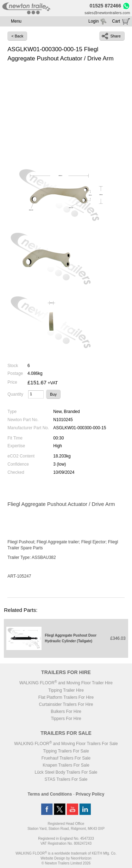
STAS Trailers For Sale (66, 779)
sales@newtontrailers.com (107, 13)
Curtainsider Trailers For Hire (66, 704)
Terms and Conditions (50, 794)
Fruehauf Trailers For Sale (66, 758)
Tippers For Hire (66, 719)
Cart (116, 21)
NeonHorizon (81, 858)
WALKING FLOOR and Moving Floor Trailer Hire (66, 683)
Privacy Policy (90, 794)
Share (111, 36)
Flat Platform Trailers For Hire (66, 697)
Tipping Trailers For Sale (66, 751)
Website (53, 858)
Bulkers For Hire (66, 711)
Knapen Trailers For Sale (66, 765)
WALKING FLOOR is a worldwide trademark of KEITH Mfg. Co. (66, 853)
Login (93, 21)
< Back (17, 36)
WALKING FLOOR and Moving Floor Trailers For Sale (66, 744)
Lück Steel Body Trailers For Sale (66, 772)
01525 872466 (106, 6)
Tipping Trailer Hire (66, 690)
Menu (16, 21)
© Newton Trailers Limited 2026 (66, 863)
